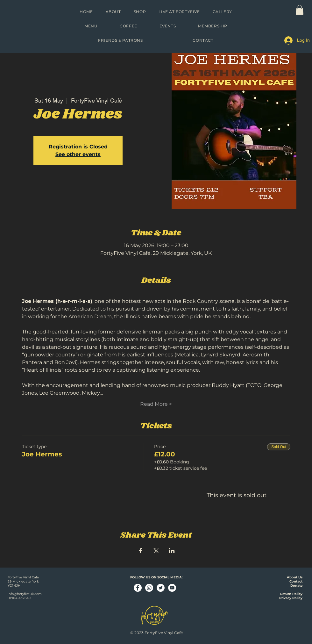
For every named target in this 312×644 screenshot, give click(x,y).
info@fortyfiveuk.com (25, 594)
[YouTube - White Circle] (172, 588)
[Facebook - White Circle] (138, 588)
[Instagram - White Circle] (149, 588)
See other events (78, 154)
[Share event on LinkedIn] (172, 551)
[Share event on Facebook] (141, 551)
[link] (300, 10)
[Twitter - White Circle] (161, 588)
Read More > (156, 404)
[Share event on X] (156, 551)
